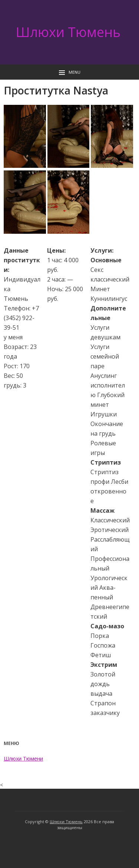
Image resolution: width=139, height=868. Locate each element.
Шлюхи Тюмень (68, 32)
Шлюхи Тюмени (23, 759)
